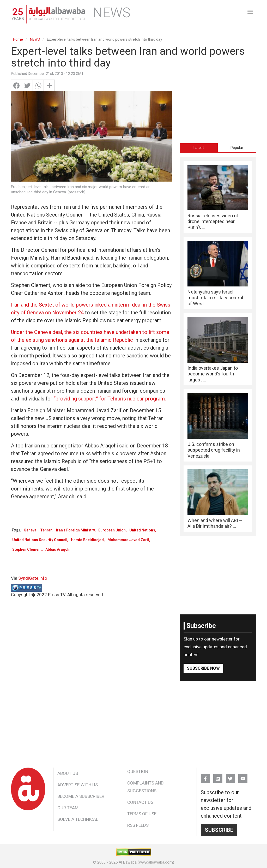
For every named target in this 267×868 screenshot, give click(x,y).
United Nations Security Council (40, 540)
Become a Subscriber (81, 796)
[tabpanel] (218, 346)
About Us (68, 773)
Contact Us (140, 802)
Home (18, 39)
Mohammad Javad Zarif (128, 540)
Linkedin (218, 776)
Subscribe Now (203, 668)
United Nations (142, 530)
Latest (199, 148)
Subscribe (219, 830)
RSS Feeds (138, 825)
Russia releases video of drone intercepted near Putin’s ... (213, 222)
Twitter (230, 776)
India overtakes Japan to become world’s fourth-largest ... (213, 374)
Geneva (30, 530)
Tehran (46, 530)
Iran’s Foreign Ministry (75, 530)
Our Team (68, 808)
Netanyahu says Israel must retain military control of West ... (215, 298)
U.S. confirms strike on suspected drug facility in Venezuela (214, 450)
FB (205, 776)
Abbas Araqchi (58, 549)
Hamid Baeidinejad (87, 540)
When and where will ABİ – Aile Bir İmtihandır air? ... (215, 523)
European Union (112, 530)
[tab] (199, 148)
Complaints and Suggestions (145, 787)
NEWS (35, 39)
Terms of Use (142, 814)
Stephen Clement (27, 549)
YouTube (243, 776)
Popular (237, 148)
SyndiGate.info (33, 578)
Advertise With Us (78, 785)
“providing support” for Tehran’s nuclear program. (110, 399)
